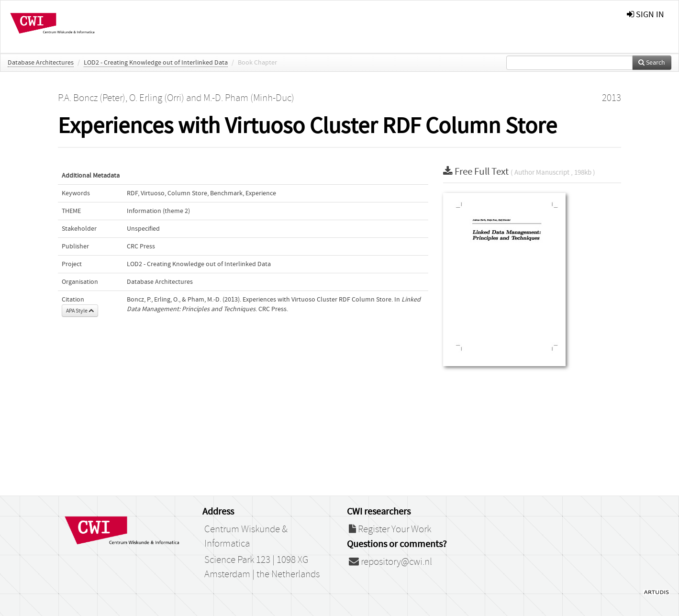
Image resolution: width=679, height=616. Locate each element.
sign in (646, 15)
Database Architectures (41, 63)
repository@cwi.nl (390, 562)
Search (652, 63)
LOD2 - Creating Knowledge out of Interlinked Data (156, 63)
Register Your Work (390, 529)
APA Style (80, 311)
